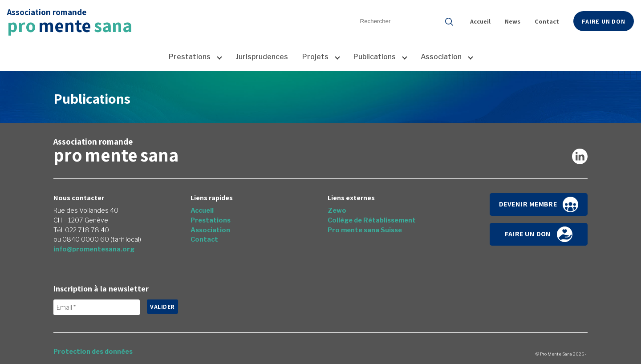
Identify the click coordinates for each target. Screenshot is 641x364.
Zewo (337, 210)
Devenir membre (539, 204)
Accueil (480, 21)
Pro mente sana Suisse (365, 230)
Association (441, 57)
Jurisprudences (262, 57)
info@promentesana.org (94, 249)
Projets (315, 57)
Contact (547, 21)
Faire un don (604, 21)
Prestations (190, 57)
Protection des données (93, 352)
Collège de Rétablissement (372, 220)
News (513, 21)
